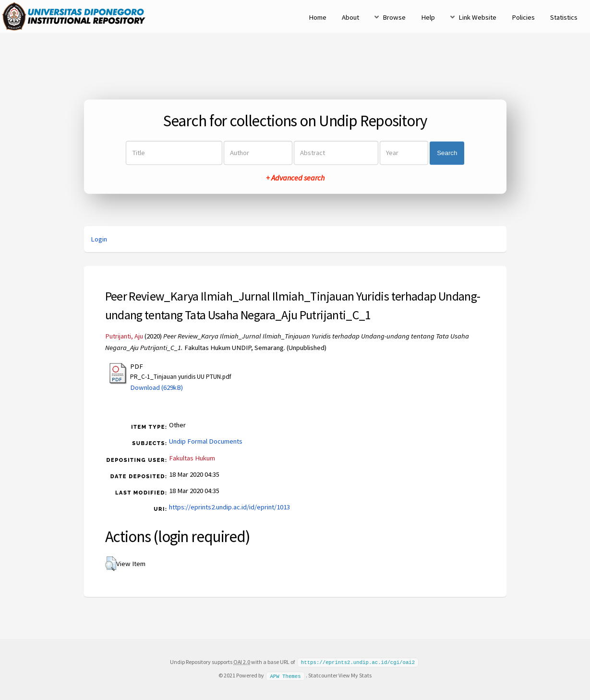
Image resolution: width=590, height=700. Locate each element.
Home (318, 17)
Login (99, 239)
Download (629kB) (157, 387)
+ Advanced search (295, 178)
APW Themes (285, 675)
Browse (394, 17)
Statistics (564, 17)
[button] (111, 564)
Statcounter (323, 675)
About (350, 17)
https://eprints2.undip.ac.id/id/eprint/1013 (229, 507)
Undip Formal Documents (206, 441)
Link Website (477, 17)
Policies (523, 17)
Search (447, 153)
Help (428, 17)
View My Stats (355, 675)
